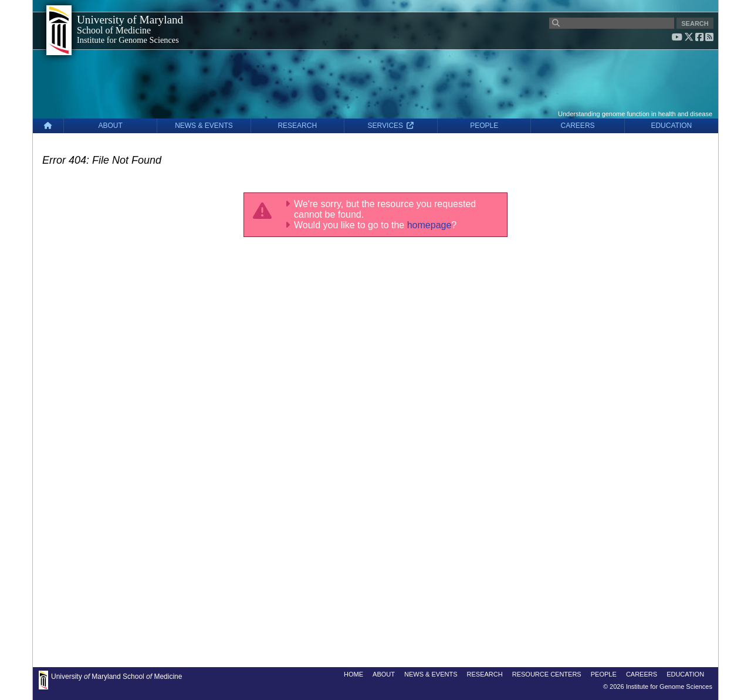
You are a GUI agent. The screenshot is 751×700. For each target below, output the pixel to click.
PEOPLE (484, 126)
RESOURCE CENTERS (547, 674)
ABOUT (111, 126)
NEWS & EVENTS (204, 126)
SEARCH (695, 23)
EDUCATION (671, 126)
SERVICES (391, 126)
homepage (429, 225)
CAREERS (578, 126)
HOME (353, 674)
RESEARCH (297, 126)
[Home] (48, 126)
